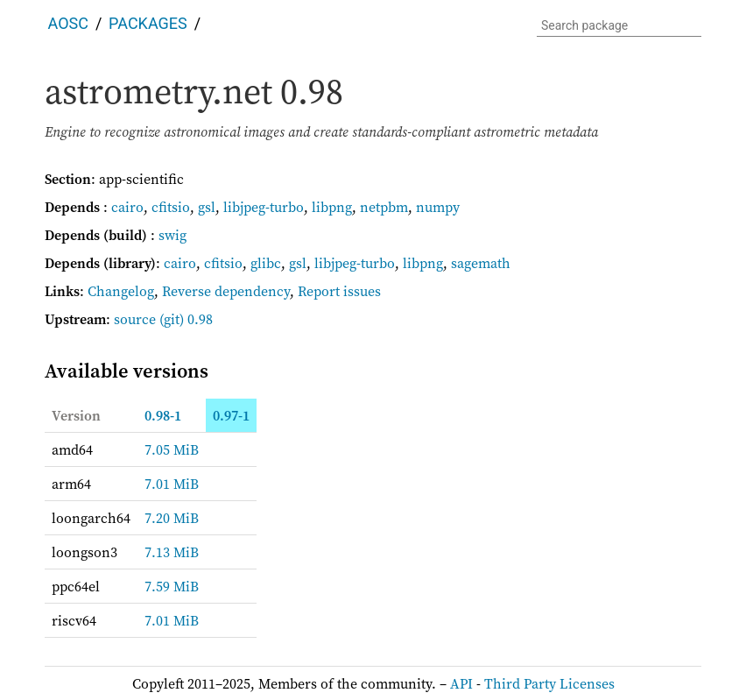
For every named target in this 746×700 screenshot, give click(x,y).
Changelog (121, 291)
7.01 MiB (172, 484)
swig (172, 235)
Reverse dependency (226, 291)
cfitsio (171, 207)
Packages (148, 23)
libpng (332, 207)
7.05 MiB (172, 449)
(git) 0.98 (186, 319)
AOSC (68, 23)
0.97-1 (231, 415)
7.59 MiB (172, 586)
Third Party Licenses (549, 683)
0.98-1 (163, 415)
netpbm (384, 207)
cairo (127, 207)
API (461, 683)
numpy (438, 207)
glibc (266, 263)
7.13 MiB (172, 552)
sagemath (481, 263)
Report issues (339, 291)
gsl (207, 207)
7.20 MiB (172, 518)
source (135, 319)
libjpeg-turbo (264, 207)
